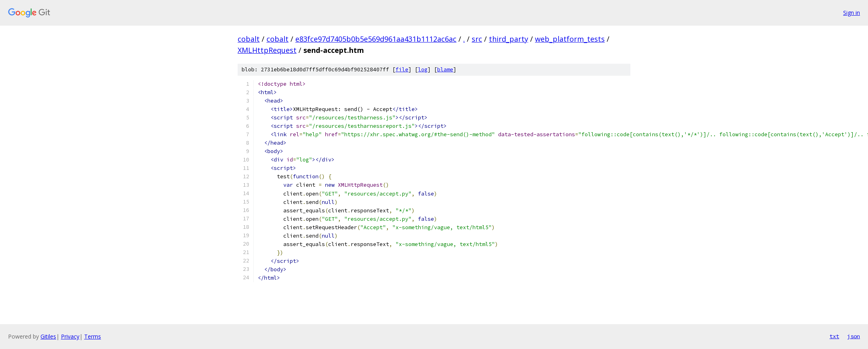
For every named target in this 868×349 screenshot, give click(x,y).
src (477, 39)
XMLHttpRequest (267, 50)
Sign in (852, 13)
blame (445, 70)
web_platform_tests (570, 39)
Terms (93, 336)
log (423, 70)
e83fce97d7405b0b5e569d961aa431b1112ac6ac (376, 39)
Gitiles (48, 336)
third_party (509, 39)
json (854, 336)
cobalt (249, 39)
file (402, 70)
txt (834, 336)
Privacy (70, 336)
